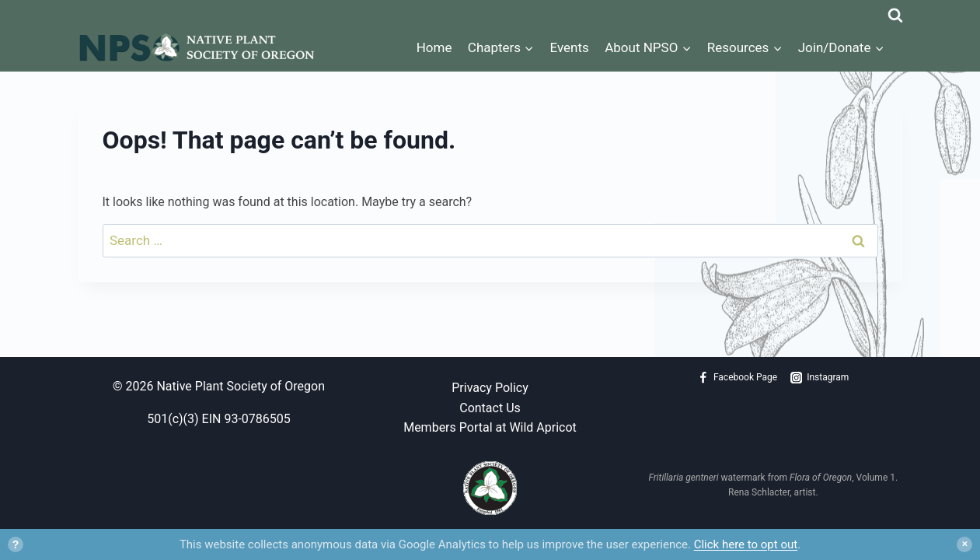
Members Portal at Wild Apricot (490, 427)
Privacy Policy (490, 388)
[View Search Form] (895, 12)
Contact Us (490, 408)
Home (434, 47)
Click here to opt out (746, 544)
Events (570, 47)
